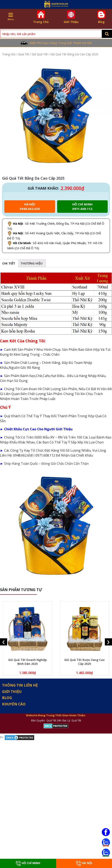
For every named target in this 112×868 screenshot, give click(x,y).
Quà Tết (24, 54)
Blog (101, 17)
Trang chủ (9, 54)
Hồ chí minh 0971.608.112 (82, 207)
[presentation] (4, 642)
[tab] (32, 263)
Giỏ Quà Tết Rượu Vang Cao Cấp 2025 (84, 662)
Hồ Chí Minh (28, 863)
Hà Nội (84, 863)
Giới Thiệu (71, 17)
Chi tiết (9, 263)
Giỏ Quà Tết (40, 54)
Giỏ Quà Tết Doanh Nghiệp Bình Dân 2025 (28, 662)
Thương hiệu (32, 263)
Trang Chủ (41, 17)
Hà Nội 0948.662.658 (30, 207)
